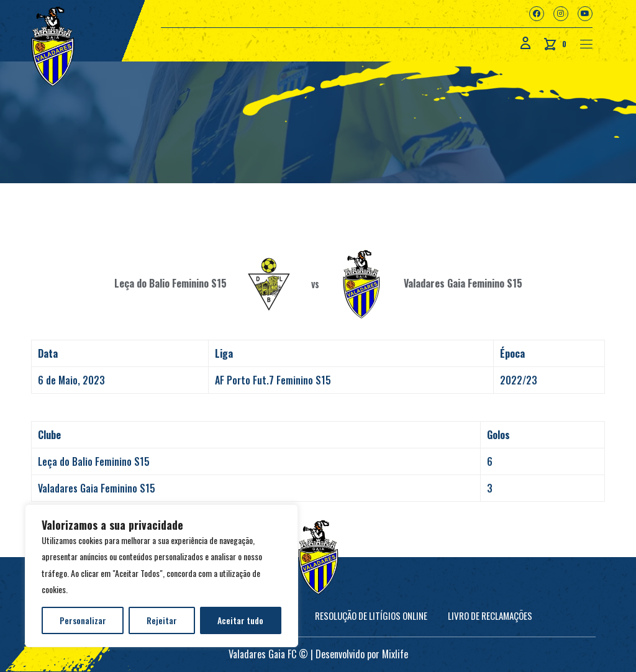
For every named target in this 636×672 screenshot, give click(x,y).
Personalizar (83, 620)
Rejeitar (162, 620)
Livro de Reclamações (490, 615)
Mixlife (395, 654)
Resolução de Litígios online (371, 615)
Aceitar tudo (240, 620)
